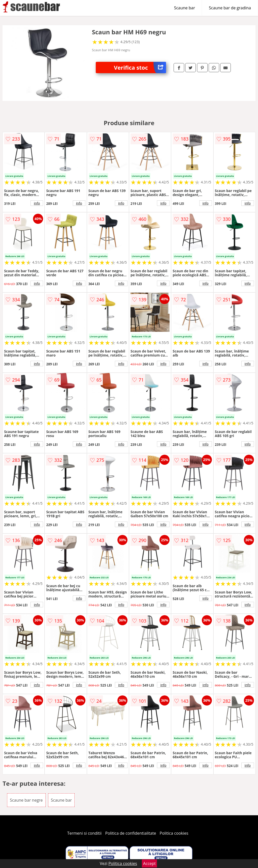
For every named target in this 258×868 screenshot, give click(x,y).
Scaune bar (185, 8)
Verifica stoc (140, 67)
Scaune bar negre (26, 800)
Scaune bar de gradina (230, 8)
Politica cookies (174, 833)
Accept (149, 863)
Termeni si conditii (85, 833)
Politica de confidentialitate (131, 833)
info (37, 203)
